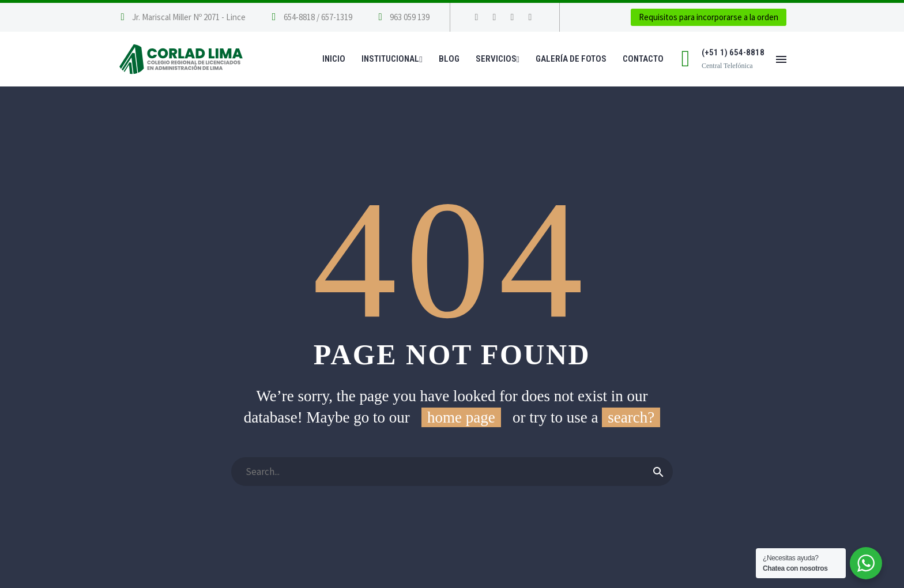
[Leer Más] (310, 17)
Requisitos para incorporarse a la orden (709, 17)
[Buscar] (452, 472)
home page (461, 417)
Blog (449, 59)
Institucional (392, 59)
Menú (781, 59)
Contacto (643, 59)
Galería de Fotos (571, 59)
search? (631, 417)
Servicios (498, 59)
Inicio (334, 59)
